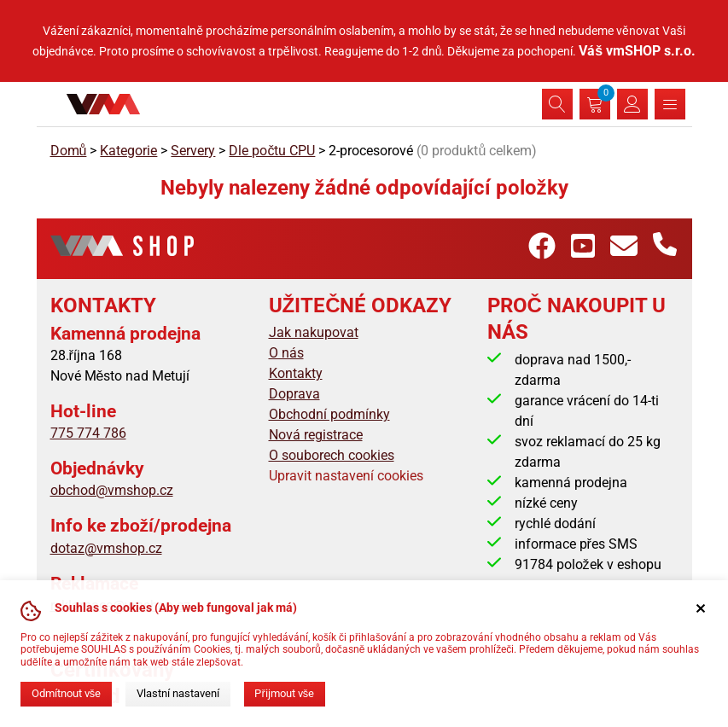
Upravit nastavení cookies (346, 476)
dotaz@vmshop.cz (106, 548)
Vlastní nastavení (178, 693)
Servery (193, 151)
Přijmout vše (284, 693)
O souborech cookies (332, 455)
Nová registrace (316, 435)
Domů (69, 151)
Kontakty (296, 373)
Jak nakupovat (314, 332)
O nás (286, 353)
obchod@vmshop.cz (112, 490)
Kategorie (128, 151)
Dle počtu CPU (272, 151)
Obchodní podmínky (329, 414)
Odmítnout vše (66, 693)
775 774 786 (88, 433)
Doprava (294, 394)
